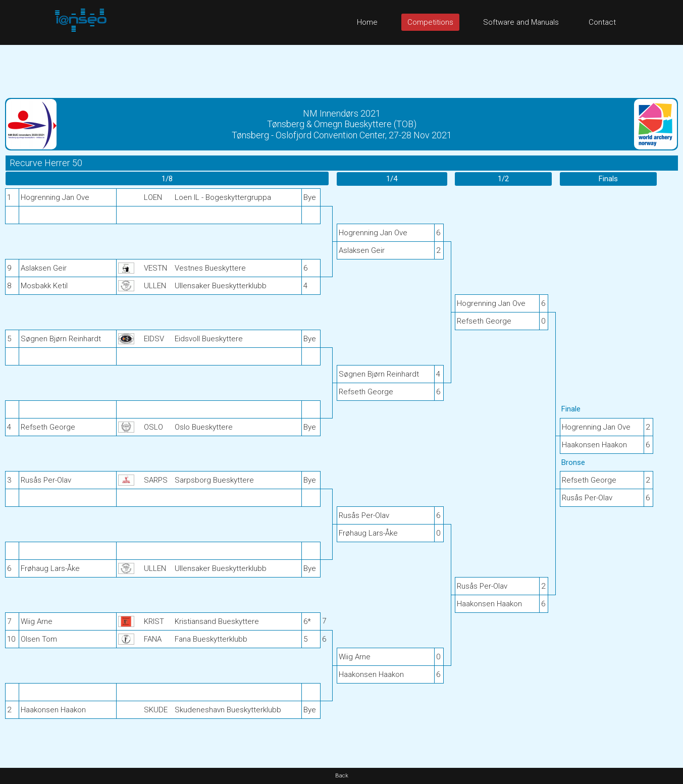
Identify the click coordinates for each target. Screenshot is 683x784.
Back (342, 776)
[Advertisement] (342, 68)
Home (367, 22)
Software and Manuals (521, 22)
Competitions (430, 22)
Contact (602, 22)
